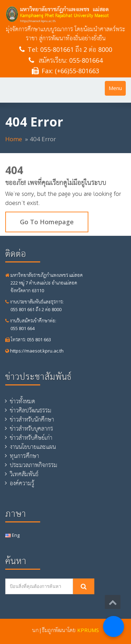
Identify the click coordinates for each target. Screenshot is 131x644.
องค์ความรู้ (22, 483)
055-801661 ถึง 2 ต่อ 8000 (76, 49)
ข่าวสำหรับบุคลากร (31, 429)
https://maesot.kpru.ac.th (34, 351)
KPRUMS (88, 630)
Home (14, 139)
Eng (12, 535)
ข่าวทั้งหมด (23, 401)
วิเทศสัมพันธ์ (24, 474)
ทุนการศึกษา (24, 456)
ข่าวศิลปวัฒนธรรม (31, 410)
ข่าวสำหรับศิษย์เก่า (31, 438)
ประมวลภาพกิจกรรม (34, 465)
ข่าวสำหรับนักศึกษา (32, 419)
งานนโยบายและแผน (33, 447)
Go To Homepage (47, 222)
